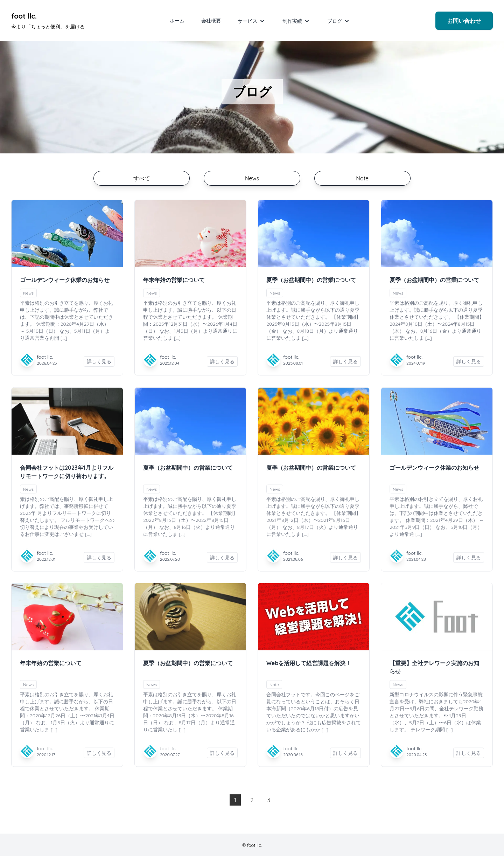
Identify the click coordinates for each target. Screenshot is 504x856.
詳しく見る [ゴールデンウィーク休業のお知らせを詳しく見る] (99, 361)
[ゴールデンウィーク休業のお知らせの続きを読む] (67, 234)
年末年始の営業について (174, 280)
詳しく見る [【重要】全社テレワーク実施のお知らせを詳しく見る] (469, 758)
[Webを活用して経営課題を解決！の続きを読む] (314, 622)
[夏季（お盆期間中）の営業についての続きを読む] (314, 234)
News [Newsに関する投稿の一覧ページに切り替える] (252, 178)
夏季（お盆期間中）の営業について (311, 280)
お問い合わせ (464, 21)
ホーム (177, 21)
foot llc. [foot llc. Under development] (24, 16)
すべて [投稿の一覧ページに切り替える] (142, 178)
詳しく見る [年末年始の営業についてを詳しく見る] (222, 361)
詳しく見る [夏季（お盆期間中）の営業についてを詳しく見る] (345, 361)
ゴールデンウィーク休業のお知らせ (65, 280)
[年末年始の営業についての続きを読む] (190, 234)
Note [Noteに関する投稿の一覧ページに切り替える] (362, 178)
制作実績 (296, 21)
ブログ (339, 21)
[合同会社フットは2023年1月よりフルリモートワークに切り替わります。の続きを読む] (67, 426)
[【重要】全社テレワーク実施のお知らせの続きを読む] (437, 622)
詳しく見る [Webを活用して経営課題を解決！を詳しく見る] (345, 758)
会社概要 (211, 21)
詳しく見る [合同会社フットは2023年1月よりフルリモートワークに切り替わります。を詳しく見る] (99, 562)
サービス (252, 21)
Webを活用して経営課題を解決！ (309, 668)
